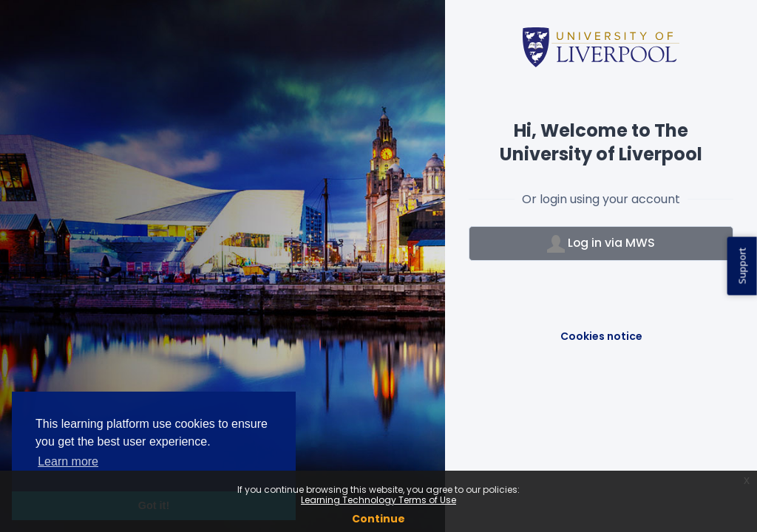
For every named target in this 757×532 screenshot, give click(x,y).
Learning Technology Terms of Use (378, 500)
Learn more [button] (68, 461)
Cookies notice (601, 337)
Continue (378, 519)
